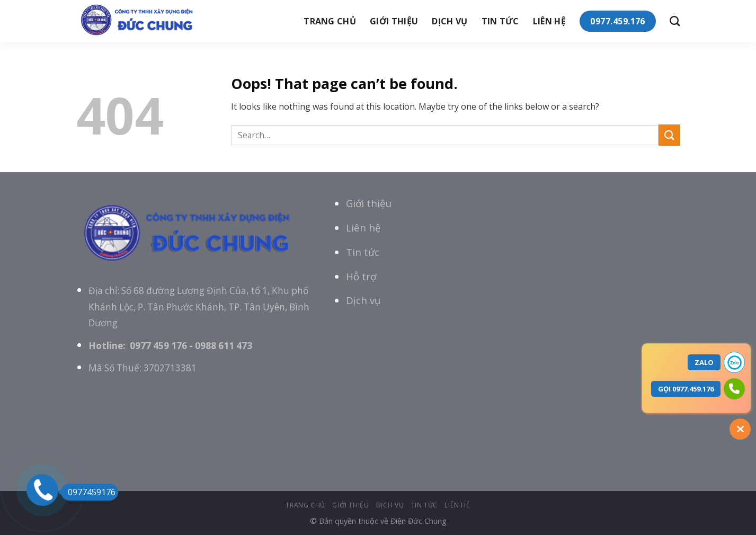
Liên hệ (549, 21)
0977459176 (88, 492)
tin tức (500, 21)
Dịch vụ (450, 21)
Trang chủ (330, 21)
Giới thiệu (369, 203)
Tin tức (363, 252)
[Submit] (669, 135)
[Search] (675, 21)
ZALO (704, 362)
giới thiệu (394, 21)
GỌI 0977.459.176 (686, 389)
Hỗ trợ (361, 276)
